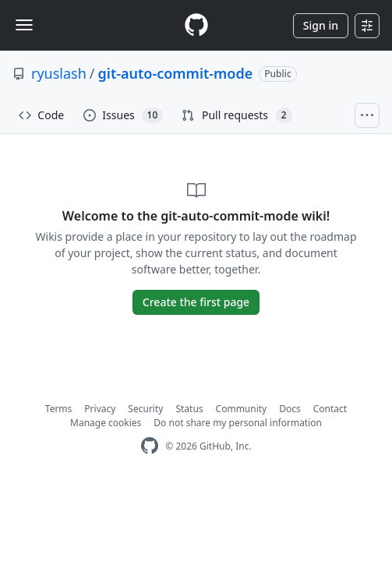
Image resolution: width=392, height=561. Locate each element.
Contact (330, 409)
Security (145, 409)
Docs (290, 409)
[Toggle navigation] (24, 25)
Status (189, 409)
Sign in (321, 25)
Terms (59, 409)
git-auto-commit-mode (176, 73)
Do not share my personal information (238, 423)
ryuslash (59, 73)
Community (242, 409)
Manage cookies (106, 423)
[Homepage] (196, 25)
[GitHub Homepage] (150, 446)
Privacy (100, 409)
